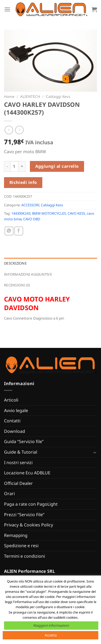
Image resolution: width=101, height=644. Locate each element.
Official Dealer (18, 483)
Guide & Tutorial (21, 452)
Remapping (16, 535)
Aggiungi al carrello (57, 166)
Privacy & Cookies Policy (29, 525)
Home (9, 96)
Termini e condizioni (25, 556)
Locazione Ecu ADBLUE (27, 473)
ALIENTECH (30, 96)
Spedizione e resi (21, 546)
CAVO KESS (76, 213)
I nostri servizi (18, 463)
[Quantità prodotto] (14, 166)
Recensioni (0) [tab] (17, 285)
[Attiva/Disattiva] (95, 452)
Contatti (12, 421)
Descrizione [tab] (15, 263)
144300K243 (21, 213)
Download (15, 431)
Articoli (11, 400)
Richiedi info (23, 182)
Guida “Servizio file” (24, 441)
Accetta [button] (51, 635)
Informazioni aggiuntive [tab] (28, 274)
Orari (9, 494)
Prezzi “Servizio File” (24, 515)
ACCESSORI (30, 205)
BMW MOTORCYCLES (49, 213)
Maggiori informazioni (51, 625)
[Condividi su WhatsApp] (9, 231)
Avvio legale (16, 410)
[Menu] (7, 9)
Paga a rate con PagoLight (31, 504)
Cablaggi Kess (58, 96)
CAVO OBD (32, 219)
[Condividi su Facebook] (19, 231)
